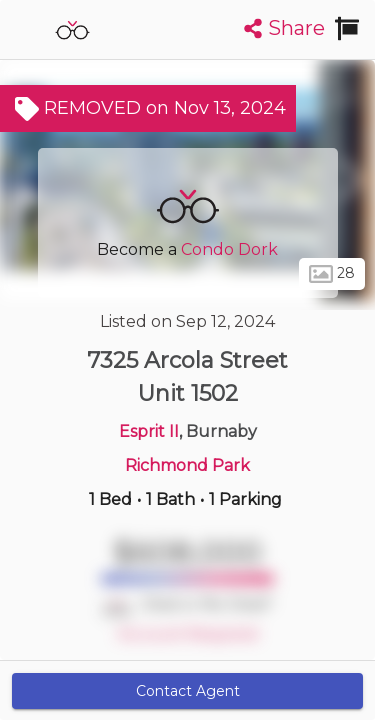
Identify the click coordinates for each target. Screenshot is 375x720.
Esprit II (149, 431)
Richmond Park (187, 465)
